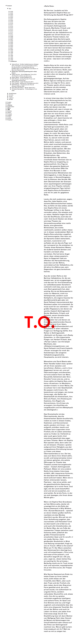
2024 (12, 14)
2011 (12, 33)
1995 (12, 57)
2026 (12, 12)
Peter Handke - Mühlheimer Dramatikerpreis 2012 (25, 83)
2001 (12, 48)
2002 (12, 47)
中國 (8, 109)
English (9, 102)
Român (9, 118)
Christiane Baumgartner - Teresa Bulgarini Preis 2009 (24, 90)
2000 (12, 50)
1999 (12, 51)
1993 (12, 58)
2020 (12, 20)
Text (10, 9)
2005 (12, 42)
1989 (12, 60)
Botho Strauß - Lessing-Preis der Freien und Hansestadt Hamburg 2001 (23, 80)
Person (11, 96)
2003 (12, 45)
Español (9, 115)
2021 (12, 19)
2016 (12, 26)
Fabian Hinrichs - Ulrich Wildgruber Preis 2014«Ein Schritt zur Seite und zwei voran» (24, 75)
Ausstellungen (13, 93)
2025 (12, 13)
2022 (12, 17)
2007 (12, 39)
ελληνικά (10, 105)
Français (10, 114)
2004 (12, 44)
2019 (12, 22)
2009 (12, 36)
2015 (12, 28)
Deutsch (10, 6)
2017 (12, 25)
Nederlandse (11, 107)
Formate (11, 95)
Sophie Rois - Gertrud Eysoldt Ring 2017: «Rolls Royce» (24, 72)
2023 (12, 16)
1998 (12, 52)
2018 (12, 23)
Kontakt (11, 99)
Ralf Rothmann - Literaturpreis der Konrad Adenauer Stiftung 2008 (23, 85)
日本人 (9, 108)
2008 (12, 38)
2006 (12, 41)
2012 (12, 32)
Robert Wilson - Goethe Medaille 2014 (22, 77)
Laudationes (13, 61)
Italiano (9, 112)
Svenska (9, 111)
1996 (12, 55)
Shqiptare (10, 120)
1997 (12, 54)
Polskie (9, 117)
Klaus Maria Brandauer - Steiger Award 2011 (23, 88)
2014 (12, 29)
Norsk (9, 104)
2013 (12, 31)
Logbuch (11, 98)
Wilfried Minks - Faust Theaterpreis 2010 (22, 82)
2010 (12, 35)
